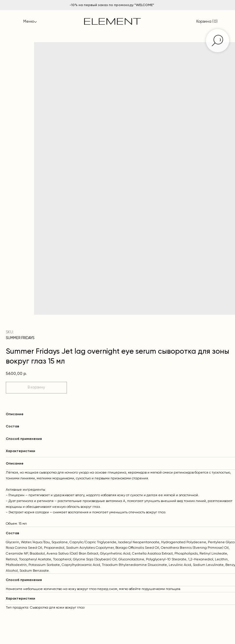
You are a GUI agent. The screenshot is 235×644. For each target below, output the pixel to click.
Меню (29, 22)
